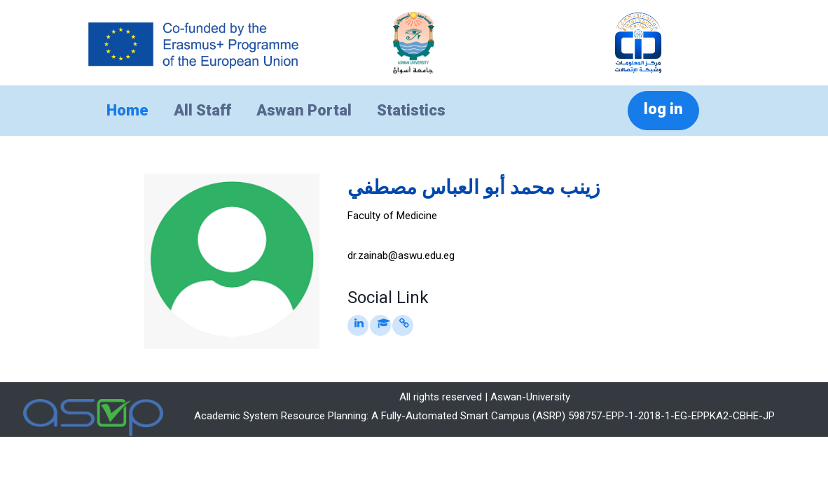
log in (663, 109)
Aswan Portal (304, 110)
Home (127, 110)
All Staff (202, 110)
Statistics (411, 110)
